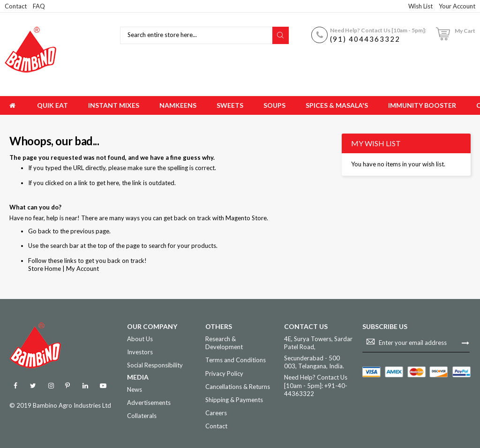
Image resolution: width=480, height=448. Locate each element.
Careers (216, 413)
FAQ (39, 6)
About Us (140, 339)
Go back (40, 231)
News (135, 389)
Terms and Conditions (236, 360)
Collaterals (142, 416)
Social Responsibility (155, 365)
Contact (16, 6)
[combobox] (198, 35)
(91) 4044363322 (365, 39)
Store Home (45, 269)
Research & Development (224, 343)
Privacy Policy (224, 373)
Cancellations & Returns (238, 387)
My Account (82, 269)
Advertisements (149, 403)
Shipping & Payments (234, 400)
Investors (140, 352)
